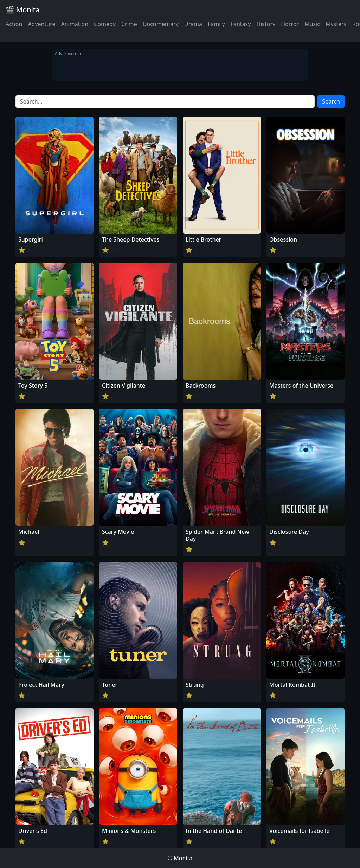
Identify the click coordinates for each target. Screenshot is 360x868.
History (266, 24)
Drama (193, 24)
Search (331, 101)
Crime (129, 24)
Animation (75, 24)
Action (14, 24)
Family (216, 24)
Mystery (336, 24)
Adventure (41, 24)
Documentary (161, 24)
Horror (290, 24)
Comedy (105, 24)
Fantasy (241, 24)
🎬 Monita (22, 10)
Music (312, 24)
